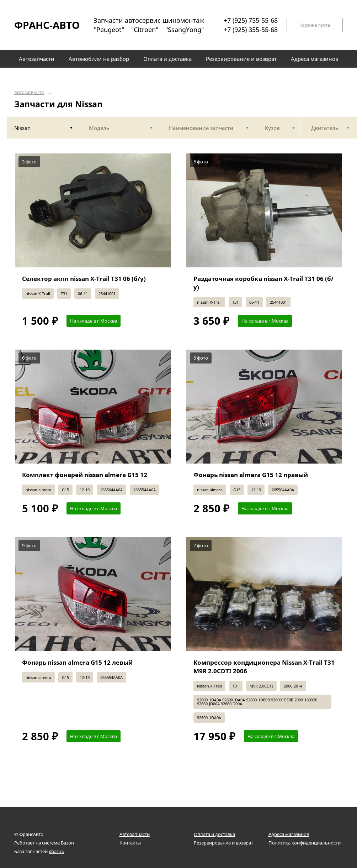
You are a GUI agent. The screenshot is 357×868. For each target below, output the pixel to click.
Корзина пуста (315, 25)
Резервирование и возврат (223, 843)
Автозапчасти (29, 92)
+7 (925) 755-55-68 (251, 20)
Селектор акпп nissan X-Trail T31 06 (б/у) (84, 279)
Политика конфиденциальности (305, 843)
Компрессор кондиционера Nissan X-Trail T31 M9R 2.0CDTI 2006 (264, 667)
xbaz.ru (57, 851)
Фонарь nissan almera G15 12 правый (251, 475)
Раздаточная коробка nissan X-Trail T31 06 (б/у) (263, 283)
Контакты (130, 843)
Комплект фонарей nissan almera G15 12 (85, 475)
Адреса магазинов (289, 834)
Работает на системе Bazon (44, 843)
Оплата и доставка (214, 834)
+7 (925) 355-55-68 (251, 30)
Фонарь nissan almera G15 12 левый (77, 662)
